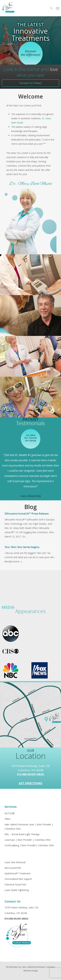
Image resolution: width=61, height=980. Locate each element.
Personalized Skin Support (18, 879)
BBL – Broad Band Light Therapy (22, 834)
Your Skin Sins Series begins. (22, 547)
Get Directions (30, 783)
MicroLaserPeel (13, 868)
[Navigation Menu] (58, 8)
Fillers (8, 819)
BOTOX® (10, 813)
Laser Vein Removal (15, 862)
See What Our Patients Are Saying (30, 438)
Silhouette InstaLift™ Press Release (27, 514)
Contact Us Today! (30, 83)
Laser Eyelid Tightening (17, 890)
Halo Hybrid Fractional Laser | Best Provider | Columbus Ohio (29, 827)
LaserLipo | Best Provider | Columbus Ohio (28, 840)
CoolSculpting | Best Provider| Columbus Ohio (29, 845)
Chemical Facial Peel (15, 884)
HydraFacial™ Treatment (17, 873)
